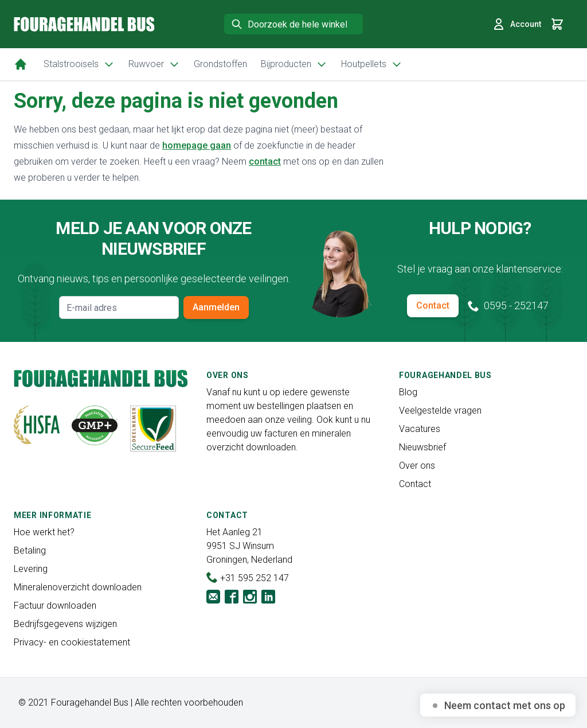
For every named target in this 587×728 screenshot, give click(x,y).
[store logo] (84, 24)
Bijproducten (294, 64)
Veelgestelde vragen (440, 410)
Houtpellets (372, 64)
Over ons (417, 466)
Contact (433, 305)
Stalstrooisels (79, 64)
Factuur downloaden (55, 606)
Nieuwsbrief (422, 447)
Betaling (30, 550)
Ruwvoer (154, 64)
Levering (31, 569)
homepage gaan (197, 145)
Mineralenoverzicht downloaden (78, 587)
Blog (408, 392)
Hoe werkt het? (44, 532)
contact (265, 161)
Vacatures (420, 429)
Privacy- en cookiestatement (72, 642)
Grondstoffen (220, 64)
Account (516, 24)
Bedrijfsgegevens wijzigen (65, 624)
